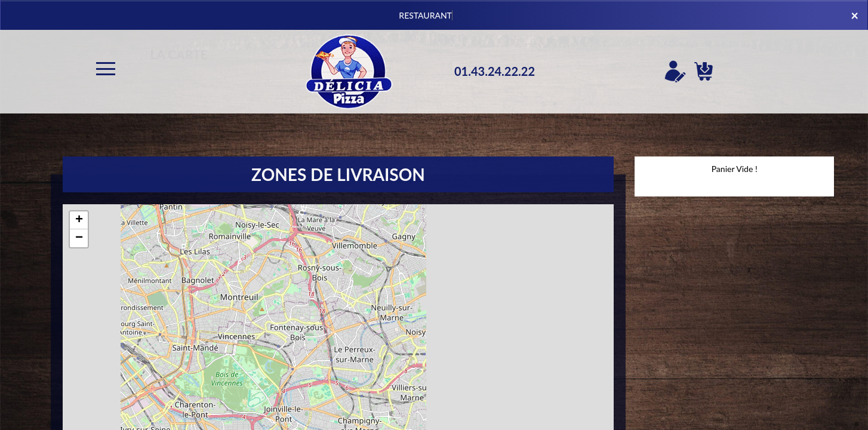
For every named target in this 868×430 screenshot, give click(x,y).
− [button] (79, 238)
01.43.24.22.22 (495, 71)
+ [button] (79, 220)
